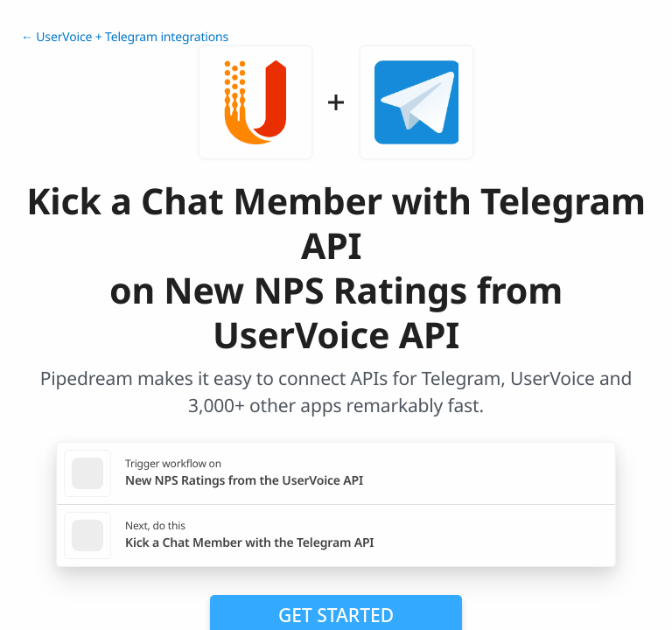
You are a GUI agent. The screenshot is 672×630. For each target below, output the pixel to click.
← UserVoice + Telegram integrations (125, 37)
